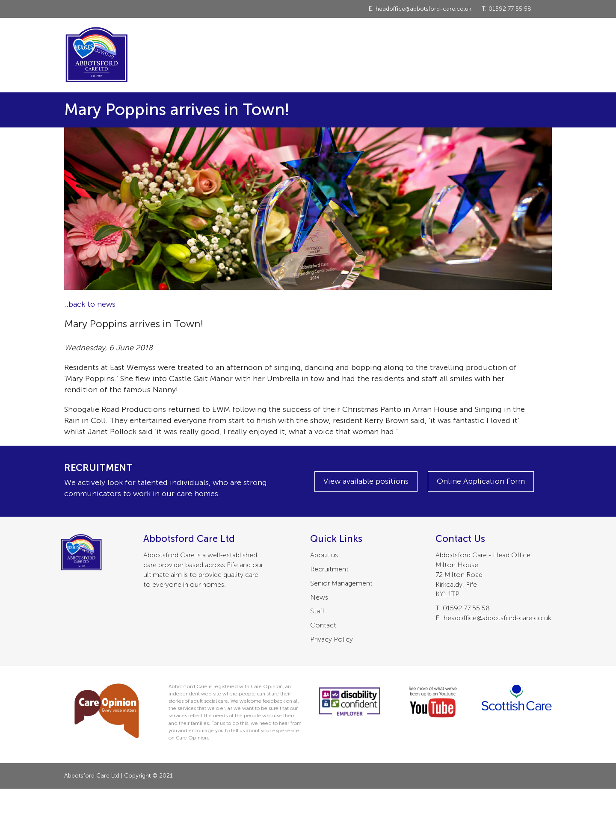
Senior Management (341, 583)
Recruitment (329, 569)
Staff (317, 611)
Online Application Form (481, 481)
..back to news (90, 304)
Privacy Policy (332, 639)
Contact (323, 625)
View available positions (366, 481)
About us (324, 555)
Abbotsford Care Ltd (96, 55)
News (319, 597)
